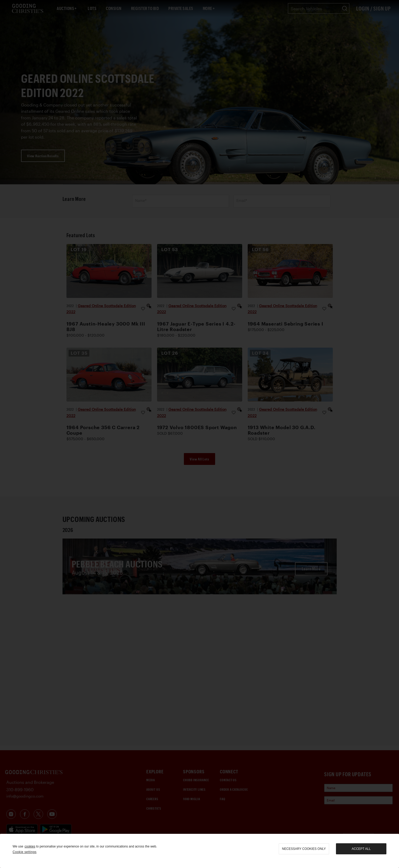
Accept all (361, 849)
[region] (199, 851)
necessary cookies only (304, 849)
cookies (30, 846)
